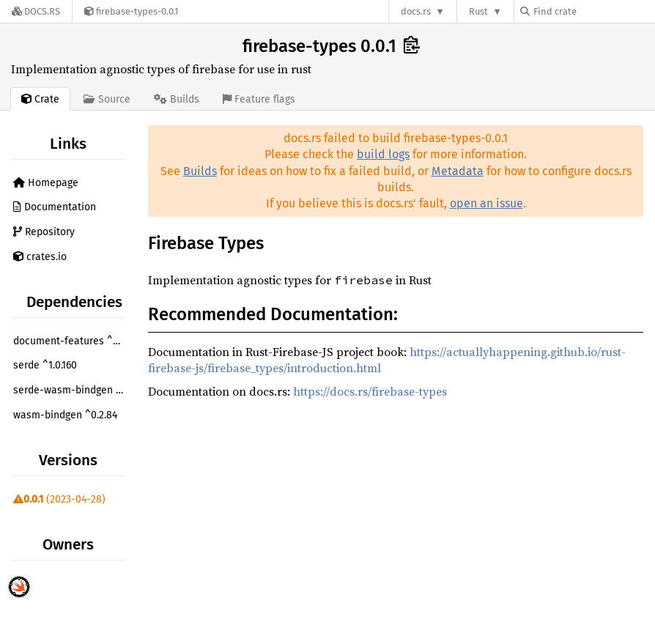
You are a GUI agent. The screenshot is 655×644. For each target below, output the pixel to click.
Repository (44, 232)
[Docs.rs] (36, 11)
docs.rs (416, 11)
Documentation (55, 207)
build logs (383, 154)
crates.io (40, 257)
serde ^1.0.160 (45, 365)
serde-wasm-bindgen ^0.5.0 (71, 390)
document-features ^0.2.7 (71, 341)
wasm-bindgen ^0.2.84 (65, 415)
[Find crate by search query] (593, 11)
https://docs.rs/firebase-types (370, 391)
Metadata (458, 171)
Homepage (46, 183)
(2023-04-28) (59, 499)
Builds (200, 171)
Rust (478, 11)
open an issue (486, 203)
